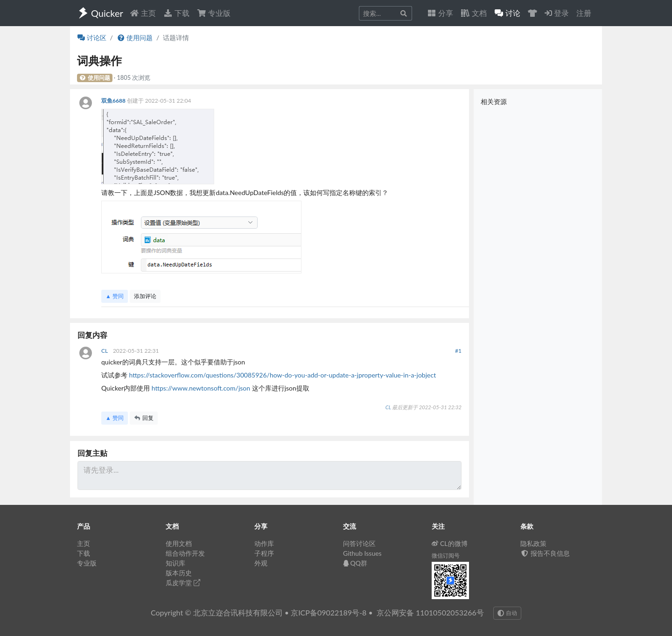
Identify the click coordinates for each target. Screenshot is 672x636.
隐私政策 (533, 543)
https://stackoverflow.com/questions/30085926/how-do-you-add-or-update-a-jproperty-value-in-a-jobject (283, 375)
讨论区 (92, 38)
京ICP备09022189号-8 (329, 612)
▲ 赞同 (115, 296)
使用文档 (179, 543)
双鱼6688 (114, 101)
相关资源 (494, 101)
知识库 (175, 563)
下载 (176, 13)
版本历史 (179, 573)
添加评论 (145, 296)
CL (105, 351)
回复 (144, 418)
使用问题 (135, 38)
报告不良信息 (545, 553)
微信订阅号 (446, 556)
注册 (584, 13)
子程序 (264, 553)
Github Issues (362, 553)
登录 (557, 13)
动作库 (264, 543)
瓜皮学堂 (183, 583)
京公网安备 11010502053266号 (430, 612)
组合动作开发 (185, 553)
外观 (261, 563)
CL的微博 (450, 543)
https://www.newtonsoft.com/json (201, 388)
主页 (143, 13)
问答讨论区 (359, 543)
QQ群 (355, 563)
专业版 (214, 13)
